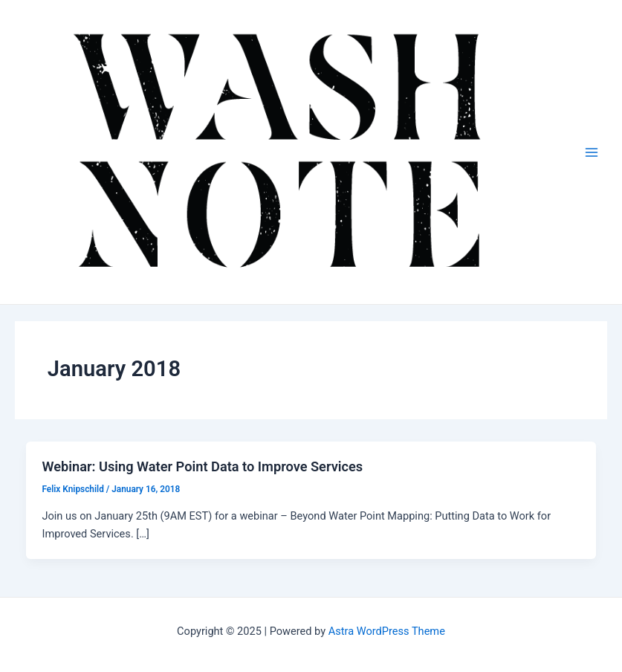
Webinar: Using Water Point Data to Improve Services (202, 466)
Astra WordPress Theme (387, 631)
